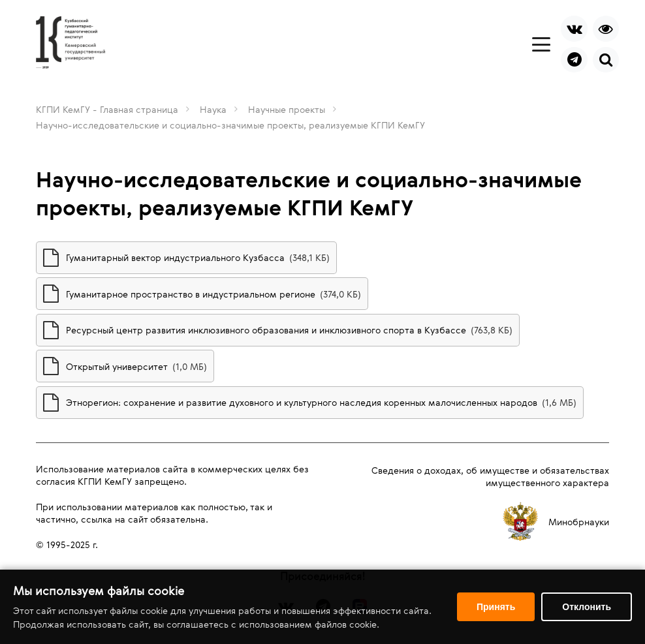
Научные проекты (287, 109)
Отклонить (587, 607)
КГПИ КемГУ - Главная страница (107, 109)
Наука (213, 109)
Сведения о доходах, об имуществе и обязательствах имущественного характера (490, 476)
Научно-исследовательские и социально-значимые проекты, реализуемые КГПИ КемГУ (230, 125)
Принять (496, 607)
